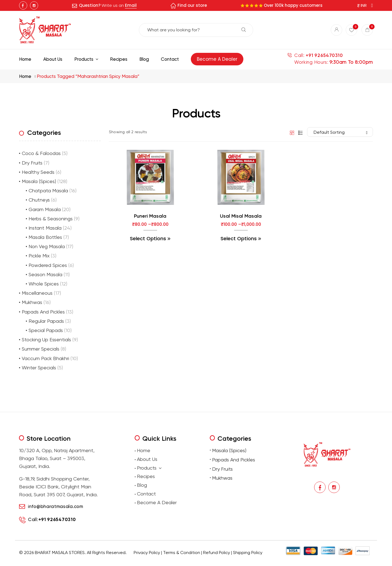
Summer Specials (41, 349)
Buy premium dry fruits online (214, 561)
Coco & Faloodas (41, 153)
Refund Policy (217, 553)
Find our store (192, 5)
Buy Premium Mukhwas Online (254, 561)
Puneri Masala (150, 216)
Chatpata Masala (48, 191)
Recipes (146, 476)
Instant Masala (45, 228)
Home (25, 76)
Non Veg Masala (47, 246)
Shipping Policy (248, 553)
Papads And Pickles (43, 312)
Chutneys (39, 200)
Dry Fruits (32, 163)
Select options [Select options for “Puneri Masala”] (148, 239)
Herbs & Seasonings (51, 219)
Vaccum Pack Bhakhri (45, 358)
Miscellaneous (37, 293)
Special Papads (46, 330)
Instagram (34, 5)
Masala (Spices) (39, 181)
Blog (142, 485)
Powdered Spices (48, 265)
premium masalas (131, 561)
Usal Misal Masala (241, 216)
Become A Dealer (157, 502)
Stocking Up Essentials (46, 340)
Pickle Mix (39, 256)
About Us (147, 459)
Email (131, 5)
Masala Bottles (45, 237)
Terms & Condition (182, 553)
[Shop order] (340, 132)
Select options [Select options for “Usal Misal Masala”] (239, 239)
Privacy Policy (147, 553)
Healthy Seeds (38, 172)
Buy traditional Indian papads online (169, 561)
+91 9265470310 (324, 55)
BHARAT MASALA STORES (60, 553)
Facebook (23, 5)
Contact (146, 494)
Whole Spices (44, 284)
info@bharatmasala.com (56, 506)
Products (149, 468)
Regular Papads (46, 321)
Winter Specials (39, 368)
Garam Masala (45, 209)
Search (244, 30)
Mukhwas (32, 302)
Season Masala (45, 274)
